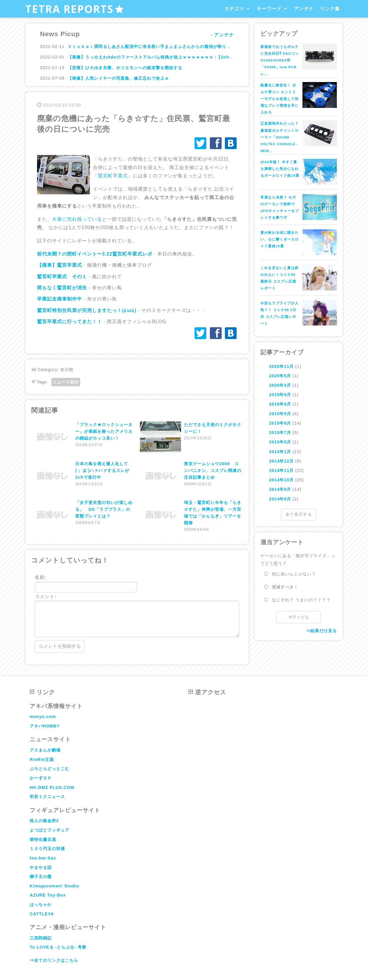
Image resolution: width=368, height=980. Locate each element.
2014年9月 (280, 489)
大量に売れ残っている (77, 219)
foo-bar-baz (43, 858)
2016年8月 (280, 404)
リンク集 (330, 9)
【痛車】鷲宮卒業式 (60, 265)
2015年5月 (280, 442)
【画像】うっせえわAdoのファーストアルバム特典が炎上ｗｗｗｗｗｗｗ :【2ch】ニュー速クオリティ (170, 57)
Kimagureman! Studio (55, 886)
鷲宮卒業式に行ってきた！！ (70, 322)
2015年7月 (280, 433)
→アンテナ (221, 35)
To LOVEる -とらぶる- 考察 (58, 947)
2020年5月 (280, 376)
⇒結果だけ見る (321, 631)
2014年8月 (280, 499)
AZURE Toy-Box (48, 895)
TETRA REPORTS (75, 9)
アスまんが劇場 (45, 750)
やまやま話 (41, 867)
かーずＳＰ (41, 778)
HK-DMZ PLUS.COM (52, 787)
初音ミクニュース (47, 797)
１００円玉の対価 (47, 849)
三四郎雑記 (41, 938)
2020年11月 (281, 366)
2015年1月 (280, 452)
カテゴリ (234, 9)
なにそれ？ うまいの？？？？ (301, 600)
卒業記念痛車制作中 (60, 299)
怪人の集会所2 (44, 821)
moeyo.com (43, 717)
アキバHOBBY (45, 726)
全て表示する (299, 514)
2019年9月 (280, 395)
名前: (86, 584)
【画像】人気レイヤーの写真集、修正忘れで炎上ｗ (118, 78)
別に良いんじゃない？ (294, 574)
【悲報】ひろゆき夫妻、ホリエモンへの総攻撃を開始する (125, 68)
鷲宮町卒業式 (113, 176)
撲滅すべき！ (285, 587)
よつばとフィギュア (50, 830)
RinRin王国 (42, 759)
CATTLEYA (42, 914)
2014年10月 (281, 480)
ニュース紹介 (66, 382)
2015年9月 (280, 414)
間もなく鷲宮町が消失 (62, 288)
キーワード (269, 9)
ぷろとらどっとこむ (50, 769)
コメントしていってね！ (70, 560)
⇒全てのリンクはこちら (54, 960)
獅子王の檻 (41, 877)
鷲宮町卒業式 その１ (62, 277)
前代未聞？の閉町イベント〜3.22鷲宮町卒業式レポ (95, 254)
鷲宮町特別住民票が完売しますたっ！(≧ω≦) (88, 310)
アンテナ (304, 9)
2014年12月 (281, 461)
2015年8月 (280, 423)
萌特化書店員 (43, 839)
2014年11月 (281, 470)
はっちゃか (41, 904)
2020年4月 (280, 385)
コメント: (137, 616)
